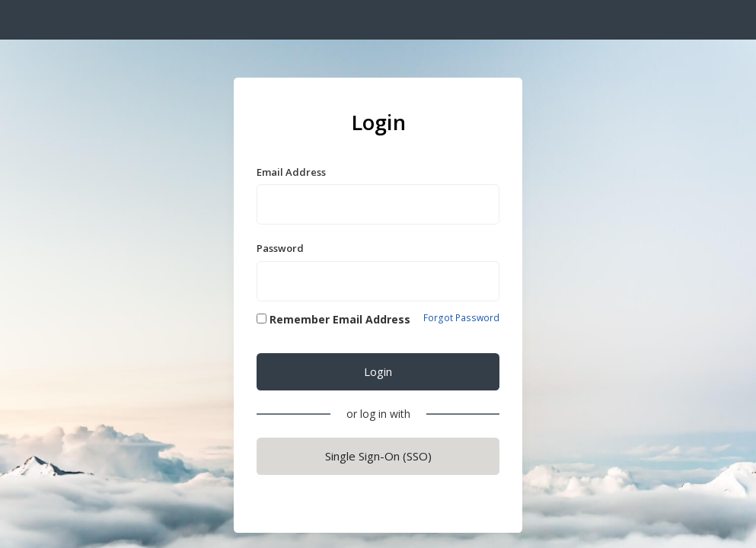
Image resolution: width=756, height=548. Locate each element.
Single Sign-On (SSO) (378, 456)
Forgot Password (461, 318)
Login (378, 371)
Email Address (291, 172)
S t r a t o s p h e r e (73, 22)
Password (280, 248)
